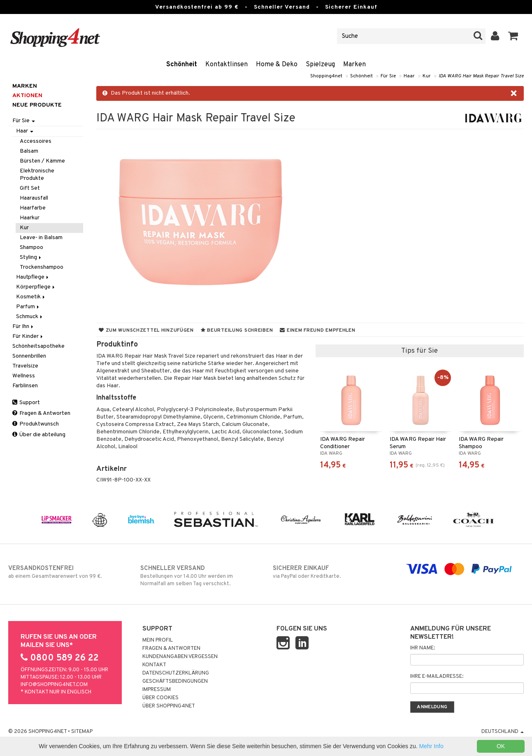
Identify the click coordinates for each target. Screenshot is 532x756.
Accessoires (36, 141)
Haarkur (30, 218)
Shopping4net (326, 76)
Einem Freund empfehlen (317, 330)
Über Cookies (160, 698)
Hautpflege (33, 277)
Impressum (157, 690)
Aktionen (27, 96)
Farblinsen (25, 386)
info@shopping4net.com (54, 685)
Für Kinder (28, 336)
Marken (354, 65)
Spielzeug (320, 65)
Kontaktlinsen (227, 65)
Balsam (29, 151)
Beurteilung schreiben (237, 330)
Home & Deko (277, 65)
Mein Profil (158, 640)
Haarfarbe (33, 208)
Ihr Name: (423, 648)
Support (26, 403)
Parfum (28, 307)
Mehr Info (431, 746)
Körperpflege (36, 287)
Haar (409, 76)
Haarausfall (34, 198)
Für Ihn (23, 327)
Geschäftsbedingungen (175, 682)
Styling (31, 257)
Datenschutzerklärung (176, 673)
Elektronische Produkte (37, 175)
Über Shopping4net (169, 706)
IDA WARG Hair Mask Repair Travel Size (481, 76)
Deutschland (503, 732)
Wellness (24, 376)
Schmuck (30, 317)
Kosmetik (31, 297)
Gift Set (30, 188)
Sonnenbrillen (29, 356)
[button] (513, 36)
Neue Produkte (37, 105)
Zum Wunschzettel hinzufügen (146, 330)
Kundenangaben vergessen (180, 657)
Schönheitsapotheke (38, 346)
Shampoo (31, 248)
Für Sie (388, 76)
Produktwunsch (36, 424)
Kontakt (154, 665)
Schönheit (182, 65)
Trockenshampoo (42, 267)
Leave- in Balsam (41, 238)
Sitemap (82, 732)
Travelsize (25, 366)
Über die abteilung (39, 435)
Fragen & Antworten (41, 413)
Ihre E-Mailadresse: (437, 677)
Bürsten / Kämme (42, 161)
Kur (427, 76)
